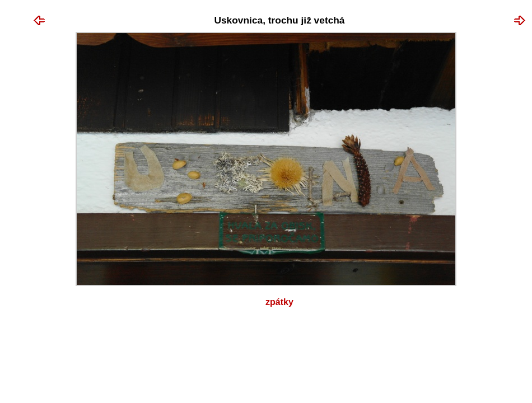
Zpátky (279, 302)
